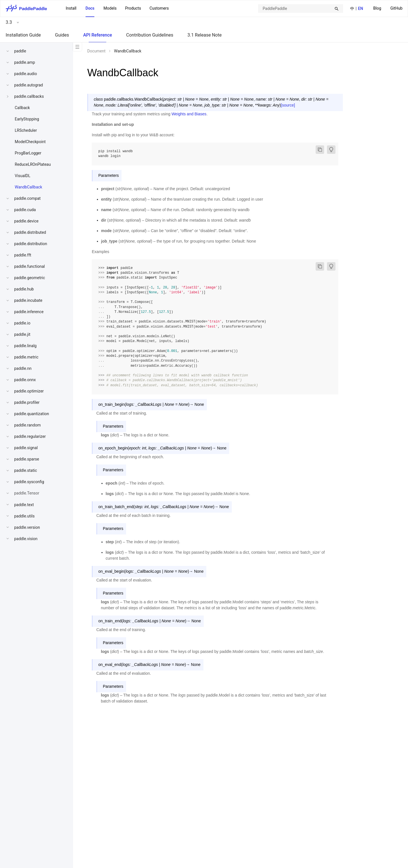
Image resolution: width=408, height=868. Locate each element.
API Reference (97, 35)
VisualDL (23, 176)
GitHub (397, 8)
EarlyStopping (27, 119)
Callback (22, 108)
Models (110, 8)
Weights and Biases (189, 114)
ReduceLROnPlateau (33, 164)
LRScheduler (26, 130)
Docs (90, 8)
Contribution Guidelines (150, 35)
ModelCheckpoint (30, 142)
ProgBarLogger (28, 153)
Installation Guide (23, 35)
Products (133, 8)
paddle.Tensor (27, 493)
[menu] (388, 8)
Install (71, 8)
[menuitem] (377, 9)
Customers (159, 8)
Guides (62, 35)
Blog (377, 8)
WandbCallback (28, 187)
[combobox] (301, 9)
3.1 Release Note (205, 35)
